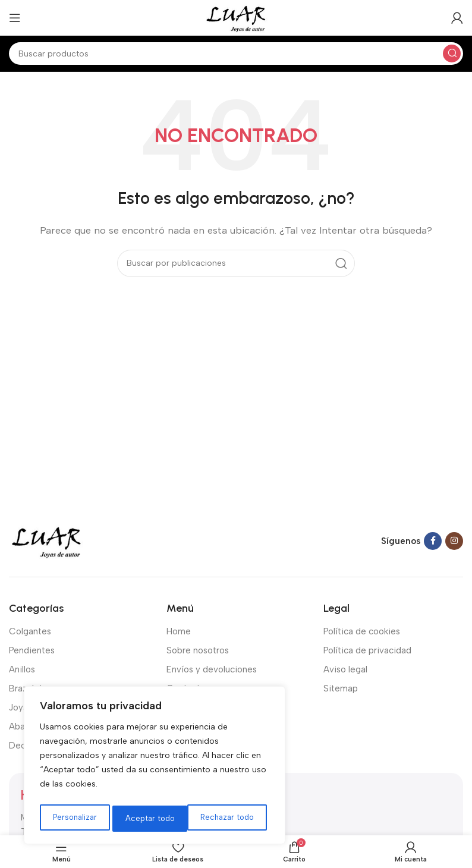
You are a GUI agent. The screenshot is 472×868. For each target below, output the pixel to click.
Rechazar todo (152, 818)
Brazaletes (31, 688)
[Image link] (46, 540)
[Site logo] (236, 17)
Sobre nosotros (198, 650)
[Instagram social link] (454, 541)
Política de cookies (362, 631)
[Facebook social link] (433, 541)
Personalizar (74, 818)
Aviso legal (345, 669)
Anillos (22, 669)
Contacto (186, 688)
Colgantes (30, 631)
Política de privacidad (367, 650)
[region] (155, 768)
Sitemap (341, 688)
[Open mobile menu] (15, 18)
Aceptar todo (233, 818)
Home (179, 631)
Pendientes (32, 650)
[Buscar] (236, 54)
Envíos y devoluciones (212, 669)
